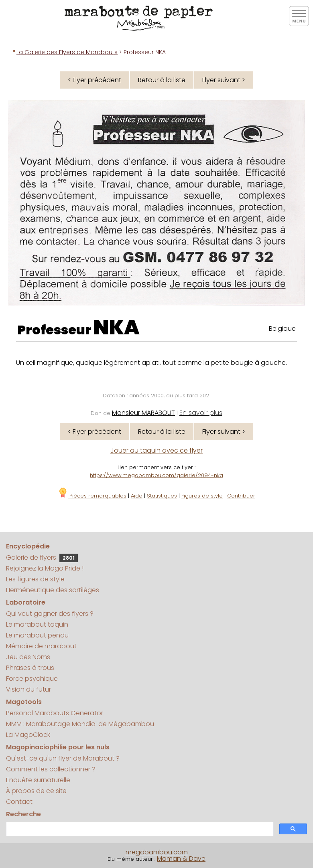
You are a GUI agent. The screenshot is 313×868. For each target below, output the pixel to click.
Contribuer (241, 496)
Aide (137, 496)
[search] (139, 829)
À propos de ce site (36, 791)
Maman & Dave (181, 859)
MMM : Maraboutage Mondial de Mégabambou (80, 724)
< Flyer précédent (95, 80)
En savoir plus (201, 413)
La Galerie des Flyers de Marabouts (67, 52)
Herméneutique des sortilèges (53, 590)
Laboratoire (26, 602)
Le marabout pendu (37, 635)
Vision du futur (28, 689)
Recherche (23, 814)
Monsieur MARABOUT (143, 413)
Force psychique (32, 679)
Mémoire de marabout (41, 646)
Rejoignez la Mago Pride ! (45, 568)
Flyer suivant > (224, 80)
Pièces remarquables (92, 496)
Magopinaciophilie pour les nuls (58, 747)
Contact (19, 802)
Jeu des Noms (28, 657)
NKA (117, 328)
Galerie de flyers (42, 557)
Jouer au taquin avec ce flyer (156, 450)
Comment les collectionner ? (51, 769)
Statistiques (162, 496)
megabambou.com (157, 852)
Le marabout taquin (37, 624)
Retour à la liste (162, 80)
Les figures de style (35, 579)
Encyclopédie (28, 546)
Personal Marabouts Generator (55, 713)
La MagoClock (28, 735)
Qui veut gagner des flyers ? (50, 614)
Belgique (282, 329)
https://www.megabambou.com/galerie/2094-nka (156, 475)
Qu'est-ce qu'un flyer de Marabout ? (63, 758)
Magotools (24, 702)
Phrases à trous (30, 668)
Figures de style (202, 496)
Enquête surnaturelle (38, 780)
